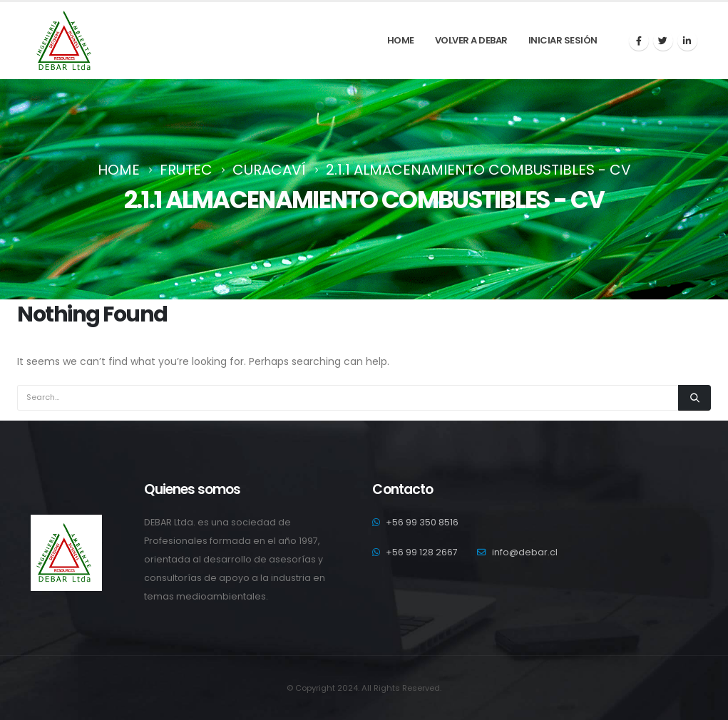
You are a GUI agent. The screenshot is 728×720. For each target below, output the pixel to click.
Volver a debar (471, 40)
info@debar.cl (525, 552)
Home (401, 40)
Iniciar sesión (563, 40)
